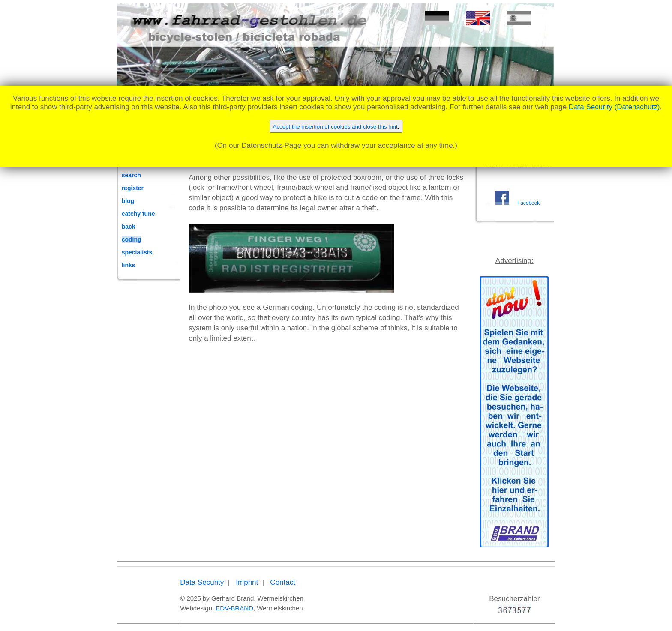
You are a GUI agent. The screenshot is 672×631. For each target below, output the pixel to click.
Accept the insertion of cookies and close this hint (335, 127)
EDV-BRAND (234, 608)
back (129, 227)
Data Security (202, 582)
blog (128, 201)
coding (132, 239)
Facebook (528, 203)
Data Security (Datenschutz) (614, 107)
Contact (283, 582)
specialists (137, 252)
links (129, 265)
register (133, 188)
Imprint (247, 582)
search (131, 175)
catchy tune (138, 214)
